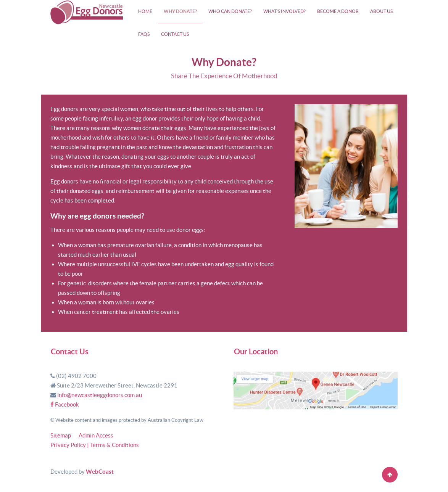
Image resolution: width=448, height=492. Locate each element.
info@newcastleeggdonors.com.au (100, 395)
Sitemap (61, 435)
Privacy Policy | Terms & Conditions (95, 445)
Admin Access (96, 435)
